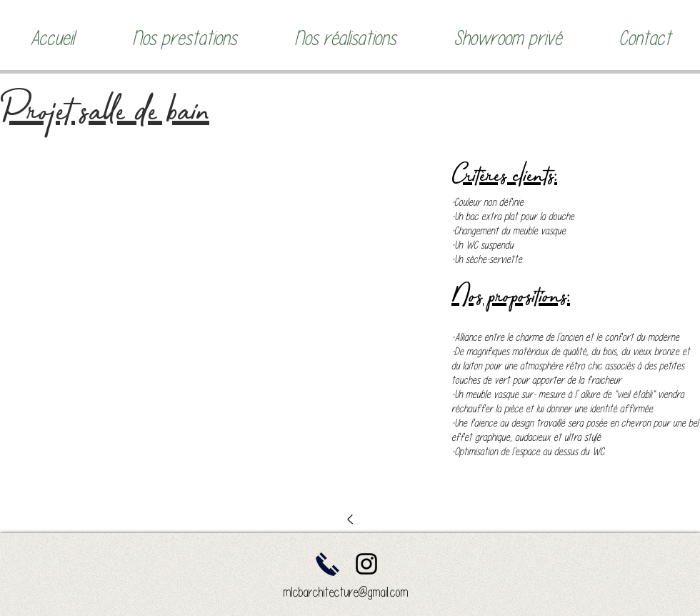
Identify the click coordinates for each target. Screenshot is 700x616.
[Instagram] (366, 564)
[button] (184, 38)
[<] (350, 518)
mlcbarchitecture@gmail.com (346, 592)
